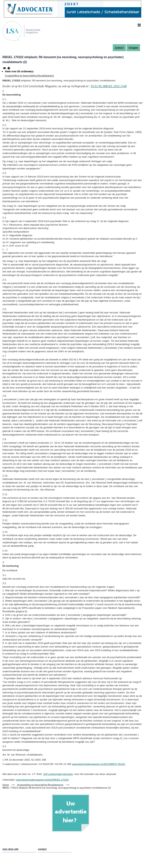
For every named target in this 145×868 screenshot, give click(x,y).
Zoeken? (119, 48)
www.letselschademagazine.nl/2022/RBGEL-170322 (42, 780)
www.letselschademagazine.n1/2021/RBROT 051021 (99, 764)
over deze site (10, 849)
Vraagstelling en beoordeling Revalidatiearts (29, 76)
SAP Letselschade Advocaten (58, 774)
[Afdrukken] (9, 68)
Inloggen (133, 48)
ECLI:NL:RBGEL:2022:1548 (109, 86)
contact (42, 849)
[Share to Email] (5, 68)
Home (6, 785)
